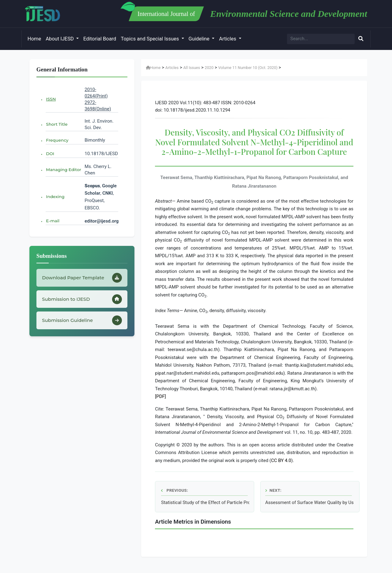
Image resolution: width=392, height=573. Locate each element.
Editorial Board (100, 39)
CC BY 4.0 (281, 460)
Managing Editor (64, 170)
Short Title (57, 124)
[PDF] (160, 396)
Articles (228, 39)
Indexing (55, 197)
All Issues (192, 68)
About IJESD (60, 39)
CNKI (107, 193)
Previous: (175, 490)
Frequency (57, 140)
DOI (50, 154)
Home (34, 39)
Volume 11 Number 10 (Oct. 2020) (248, 68)
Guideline (200, 39)
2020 (209, 68)
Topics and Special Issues (150, 39)
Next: (273, 490)
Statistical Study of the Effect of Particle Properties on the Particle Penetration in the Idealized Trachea (205, 502)
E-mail (53, 221)
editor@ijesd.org (102, 221)
